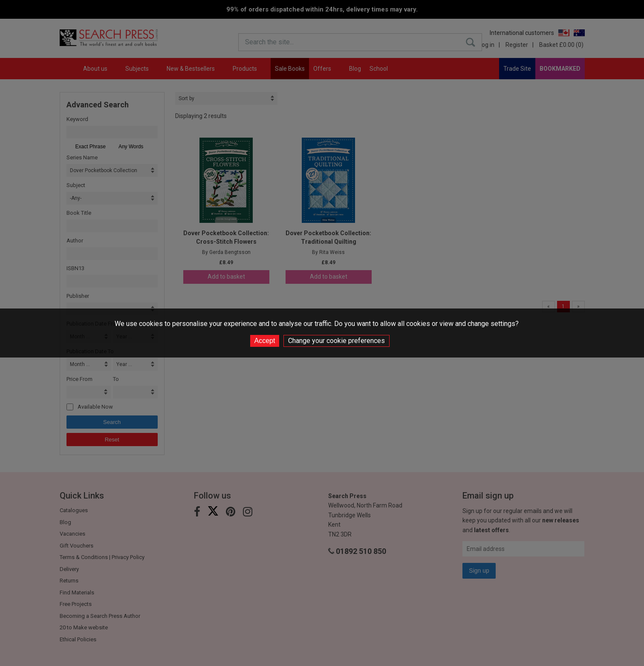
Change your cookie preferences (336, 341)
